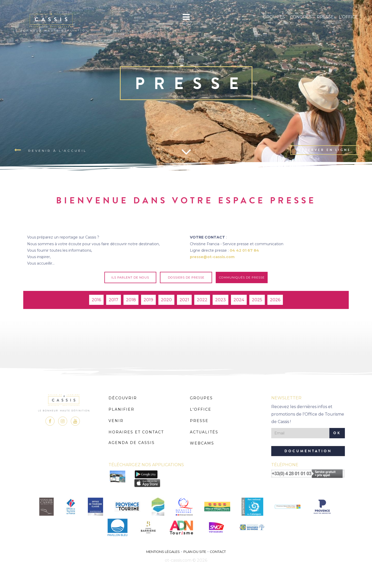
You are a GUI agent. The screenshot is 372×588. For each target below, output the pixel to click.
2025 (257, 300)
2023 (220, 300)
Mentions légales (163, 552)
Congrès (301, 17)
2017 (114, 300)
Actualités (204, 432)
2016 (96, 300)
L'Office (348, 17)
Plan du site (195, 552)
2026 (275, 300)
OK (337, 433)
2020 (166, 300)
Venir (116, 421)
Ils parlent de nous (130, 277)
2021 (184, 300)
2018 (131, 300)
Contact (218, 552)
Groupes (274, 17)
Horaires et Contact (136, 432)
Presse (325, 17)
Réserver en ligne (325, 150)
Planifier (121, 409)
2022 (202, 300)
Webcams (202, 443)
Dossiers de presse (186, 277)
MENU (186, 19)
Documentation (308, 451)
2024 (239, 300)
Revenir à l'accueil (51, 150)
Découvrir (123, 398)
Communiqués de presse (242, 277)
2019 (148, 300)
